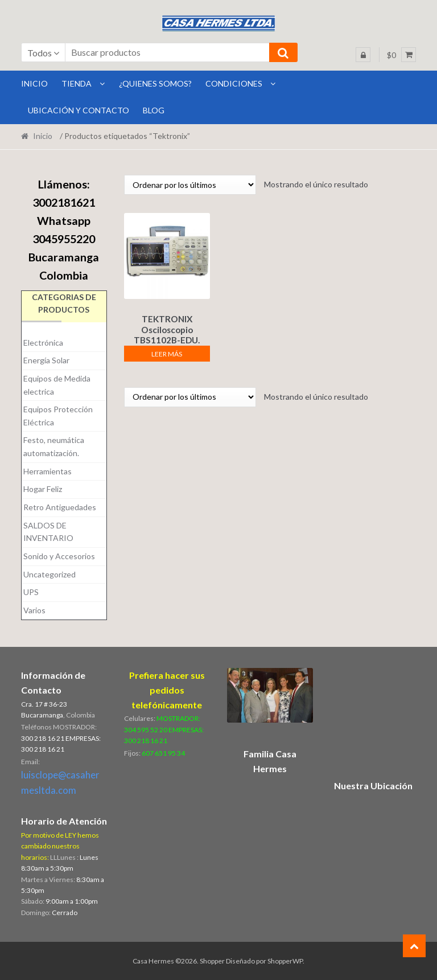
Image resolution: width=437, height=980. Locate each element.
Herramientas (48, 471)
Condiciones (234, 83)
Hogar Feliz (43, 489)
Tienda (77, 83)
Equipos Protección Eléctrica (58, 416)
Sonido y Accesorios (59, 556)
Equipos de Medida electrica (57, 385)
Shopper (212, 961)
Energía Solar (46, 360)
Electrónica (43, 343)
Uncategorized (50, 574)
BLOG (154, 110)
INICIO (34, 83)
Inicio (43, 136)
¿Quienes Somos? (155, 83)
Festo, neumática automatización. (54, 446)
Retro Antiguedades (60, 507)
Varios (34, 610)
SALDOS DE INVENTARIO (48, 532)
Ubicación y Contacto (79, 110)
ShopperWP (285, 961)
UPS (31, 592)
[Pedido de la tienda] (190, 185)
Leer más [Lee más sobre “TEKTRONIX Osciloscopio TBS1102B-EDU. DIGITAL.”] (167, 352)
